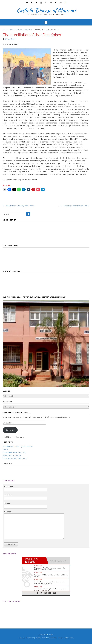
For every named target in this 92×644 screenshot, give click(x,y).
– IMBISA (53, 638)
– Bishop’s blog (30, 638)
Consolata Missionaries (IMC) (14, 452)
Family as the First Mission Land (15, 458)
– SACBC (60, 638)
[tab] (34, 560)
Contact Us (11, 545)
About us (22, 638)
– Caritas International (42, 638)
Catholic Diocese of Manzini (46, 10)
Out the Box (49, 635)
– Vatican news (68, 638)
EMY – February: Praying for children (74, 206)
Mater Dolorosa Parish (12, 455)
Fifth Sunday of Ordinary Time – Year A (19, 206)
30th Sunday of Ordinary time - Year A (18, 446)
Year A (5, 449)
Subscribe (10, 430)
